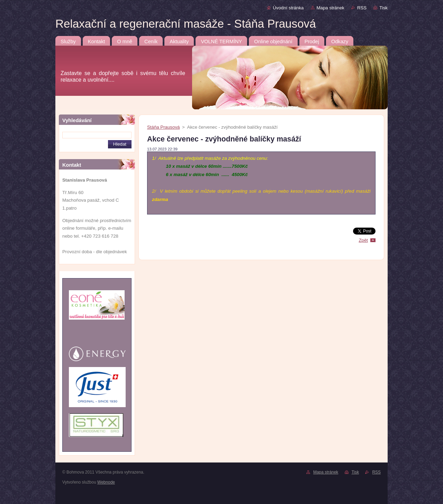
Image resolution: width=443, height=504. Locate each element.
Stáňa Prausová (163, 127)
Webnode (106, 482)
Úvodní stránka (288, 8)
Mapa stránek (331, 8)
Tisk (383, 8)
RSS (362, 8)
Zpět (363, 240)
